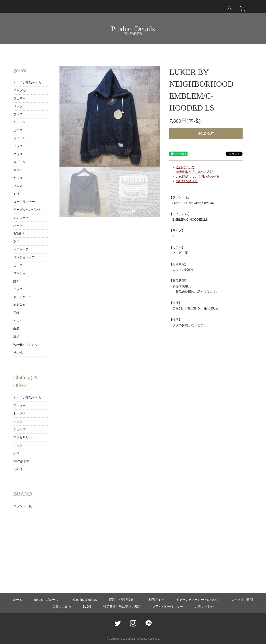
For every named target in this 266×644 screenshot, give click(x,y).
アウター (19, 406)
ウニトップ (21, 249)
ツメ (16, 241)
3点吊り (19, 233)
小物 (16, 453)
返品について (185, 167)
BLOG (87, 606)
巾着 (16, 329)
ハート (18, 225)
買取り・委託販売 (121, 600)
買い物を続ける (187, 181)
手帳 (16, 313)
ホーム (18, 600)
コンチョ (19, 273)
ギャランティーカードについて (198, 600)
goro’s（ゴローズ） (48, 600)
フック (18, 146)
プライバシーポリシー (168, 606)
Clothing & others (85, 600)
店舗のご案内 (61, 606)
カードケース (23, 297)
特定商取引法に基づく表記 (195, 172)
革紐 (16, 337)
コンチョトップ (24, 257)
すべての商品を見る (27, 83)
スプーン (19, 162)
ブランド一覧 (23, 506)
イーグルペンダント (27, 210)
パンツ (18, 421)
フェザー (19, 98)
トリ (16, 194)
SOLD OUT (206, 133)
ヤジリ (18, 178)
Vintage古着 (22, 461)
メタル (18, 170)
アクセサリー (23, 437)
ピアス (18, 130)
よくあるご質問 (242, 600)
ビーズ (18, 265)
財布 (16, 281)
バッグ (18, 289)
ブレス (18, 114)
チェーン (19, 122)
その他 (18, 353)
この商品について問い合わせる (198, 176)
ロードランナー (24, 202)
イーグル (19, 90)
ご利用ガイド (155, 600)
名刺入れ (19, 305)
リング (18, 106)
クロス (18, 186)
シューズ (19, 429)
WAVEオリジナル (25, 345)
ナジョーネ (21, 218)
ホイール (19, 138)
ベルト (18, 321)
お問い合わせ (205, 606)
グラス (18, 154)
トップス (19, 413)
